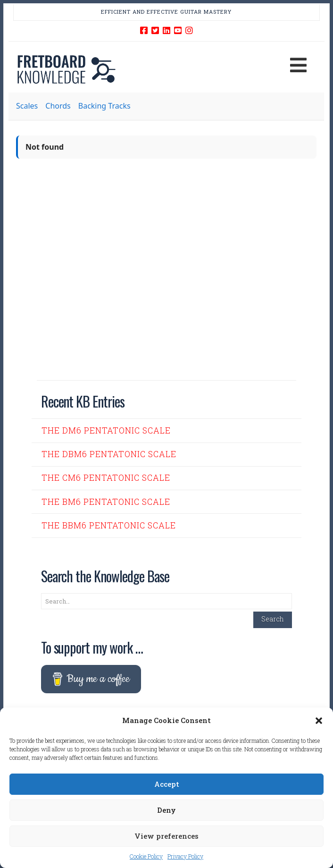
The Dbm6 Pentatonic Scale (109, 454)
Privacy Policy (185, 856)
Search (273, 619)
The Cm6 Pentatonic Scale (106, 478)
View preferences (166, 836)
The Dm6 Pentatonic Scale (106, 430)
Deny (166, 810)
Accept (167, 784)
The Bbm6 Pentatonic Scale (109, 525)
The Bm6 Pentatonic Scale (106, 502)
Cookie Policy (146, 856)
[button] (319, 721)
